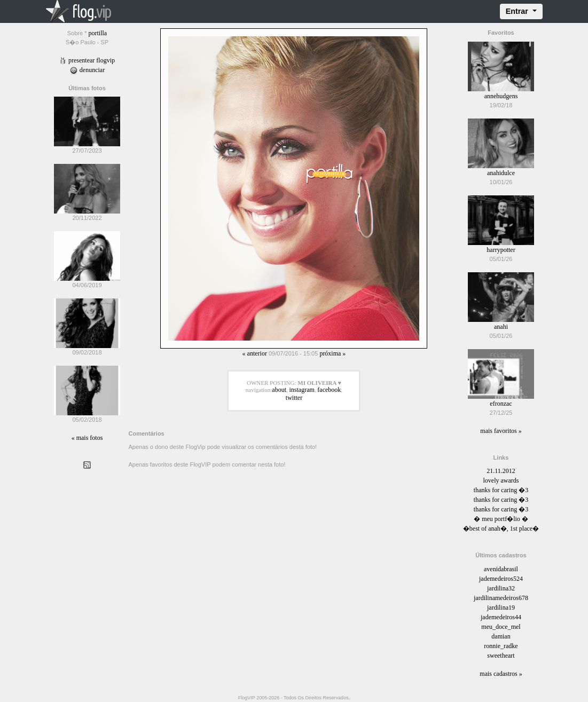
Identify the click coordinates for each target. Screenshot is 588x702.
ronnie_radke (501, 646)
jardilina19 (501, 608)
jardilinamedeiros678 (501, 598)
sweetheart (501, 656)
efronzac (501, 404)
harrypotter (501, 250)
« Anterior (255, 353)
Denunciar (87, 70)
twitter (294, 398)
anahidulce (501, 173)
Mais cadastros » (501, 674)
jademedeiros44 (501, 617)
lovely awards (501, 480)
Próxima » (332, 353)
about (279, 390)
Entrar (518, 11)
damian (501, 636)
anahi (501, 327)
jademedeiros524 (501, 579)
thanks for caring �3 (501, 490)
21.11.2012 (501, 471)
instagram (302, 390)
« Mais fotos (87, 438)
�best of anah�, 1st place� (501, 529)
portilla (98, 33)
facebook (329, 390)
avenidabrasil (501, 569)
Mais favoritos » (501, 431)
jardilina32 (501, 588)
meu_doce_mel (501, 627)
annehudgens (501, 96)
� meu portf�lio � (501, 519)
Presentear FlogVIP (87, 60)
